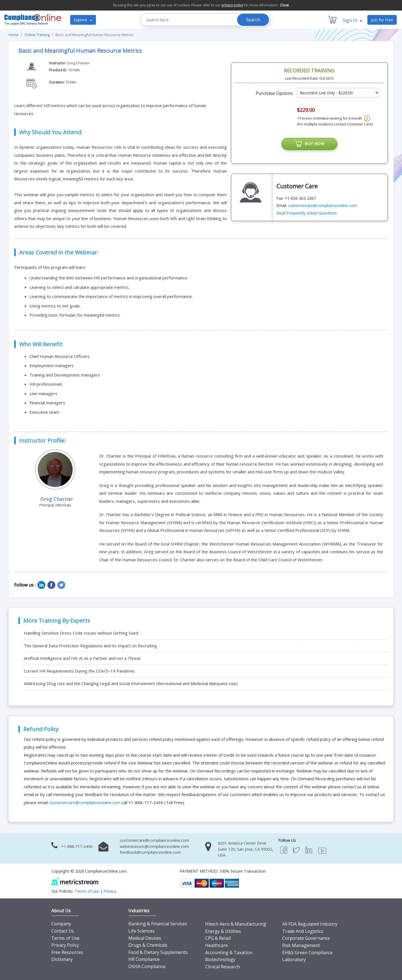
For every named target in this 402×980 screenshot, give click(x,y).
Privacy (110, 891)
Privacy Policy (65, 945)
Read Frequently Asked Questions (307, 213)
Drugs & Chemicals (148, 945)
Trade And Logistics (303, 931)
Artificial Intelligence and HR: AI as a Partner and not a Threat (82, 658)
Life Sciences (142, 931)
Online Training (37, 35)
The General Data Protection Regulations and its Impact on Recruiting (90, 646)
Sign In (353, 20)
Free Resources (67, 952)
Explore (83, 20)
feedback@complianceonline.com (150, 852)
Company (61, 924)
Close (284, 5)
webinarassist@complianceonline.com (154, 846)
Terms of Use (65, 938)
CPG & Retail (218, 938)
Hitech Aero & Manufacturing (236, 924)
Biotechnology (220, 959)
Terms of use (87, 891)
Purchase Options (274, 93)
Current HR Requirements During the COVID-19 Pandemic (79, 671)
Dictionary (62, 959)
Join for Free (382, 20)
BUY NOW (309, 144)
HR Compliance (144, 959)
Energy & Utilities (223, 931)
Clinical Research (222, 967)
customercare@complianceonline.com (322, 205)
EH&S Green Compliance (307, 953)
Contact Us (63, 931)
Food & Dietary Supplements (158, 952)
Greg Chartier (78, 63)
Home (14, 35)
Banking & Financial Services (158, 924)
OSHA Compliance (147, 966)
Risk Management (301, 945)
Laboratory (294, 959)
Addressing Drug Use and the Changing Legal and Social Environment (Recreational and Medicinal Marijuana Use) (131, 683)
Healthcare (217, 945)
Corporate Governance (306, 938)
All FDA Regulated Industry (310, 924)
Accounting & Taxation (229, 953)
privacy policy (232, 5)
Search (253, 20)
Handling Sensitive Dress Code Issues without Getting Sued (81, 633)
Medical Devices (145, 938)
